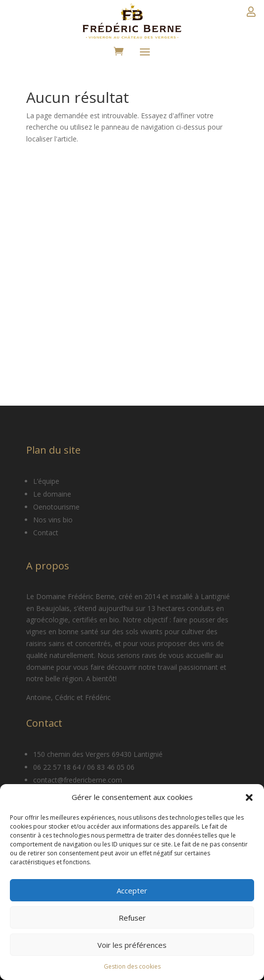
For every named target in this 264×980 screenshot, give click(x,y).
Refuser (132, 918)
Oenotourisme (56, 507)
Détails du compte (251, 15)
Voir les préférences (132, 945)
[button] (249, 797)
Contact (46, 533)
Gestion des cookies (132, 966)
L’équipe (46, 481)
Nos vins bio (53, 520)
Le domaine (52, 494)
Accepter (132, 890)
